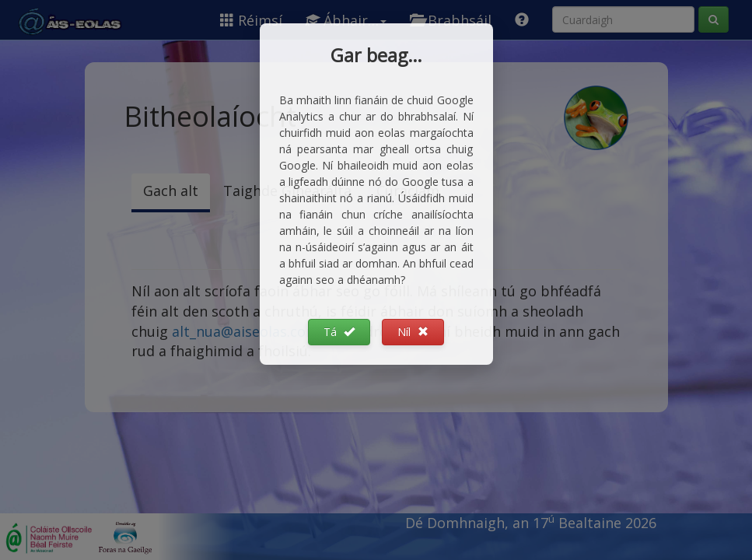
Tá (339, 332)
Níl (413, 332)
